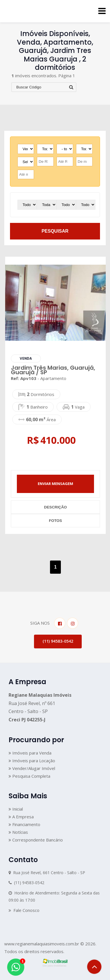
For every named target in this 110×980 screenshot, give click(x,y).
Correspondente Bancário (36, 840)
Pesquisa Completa (29, 776)
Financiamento (24, 824)
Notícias (18, 832)
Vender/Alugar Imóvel (32, 768)
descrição (55, 507)
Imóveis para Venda (30, 753)
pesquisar (55, 231)
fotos (55, 521)
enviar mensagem (55, 484)
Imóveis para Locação (32, 761)
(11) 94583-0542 (58, 641)
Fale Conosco (24, 910)
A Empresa (21, 817)
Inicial (16, 809)
